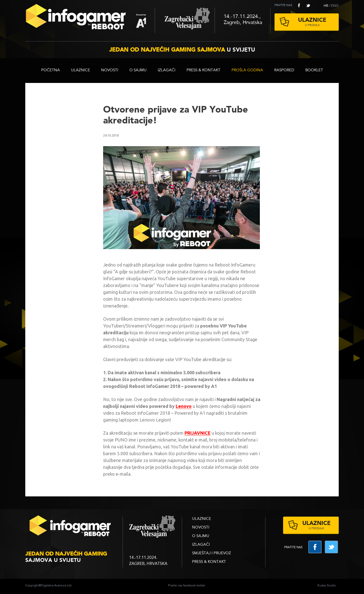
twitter (308, 5)
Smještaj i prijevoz (212, 553)
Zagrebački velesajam (185, 20)
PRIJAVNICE (198, 433)
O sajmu (138, 70)
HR (326, 6)
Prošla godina (247, 70)
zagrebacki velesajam (152, 527)
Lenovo (184, 406)
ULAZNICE (81, 70)
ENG (335, 6)
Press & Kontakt (203, 70)
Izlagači (167, 70)
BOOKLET (314, 70)
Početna (51, 70)
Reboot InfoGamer (90, 19)
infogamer (71, 527)
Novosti (110, 70)
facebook (299, 5)
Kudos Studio (327, 586)
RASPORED (284, 70)
